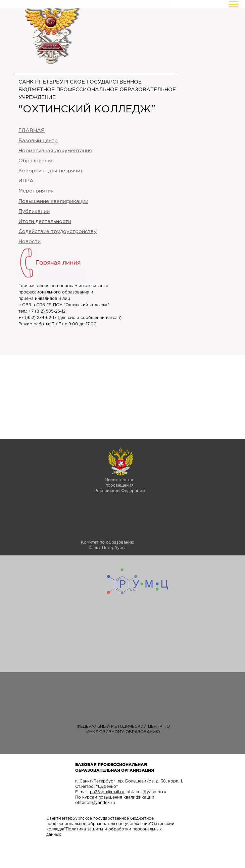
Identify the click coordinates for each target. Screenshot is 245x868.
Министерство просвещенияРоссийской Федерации (120, 485)
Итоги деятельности (45, 222)
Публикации (34, 211)
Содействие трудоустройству (58, 232)
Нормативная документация (55, 151)
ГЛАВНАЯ (32, 131)
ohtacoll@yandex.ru (146, 792)
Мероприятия (36, 191)
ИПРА (26, 181)
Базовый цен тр (38, 141)
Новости (30, 242)
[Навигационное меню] (234, 4)
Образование (36, 161)
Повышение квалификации (53, 201)
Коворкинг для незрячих (51, 171)
